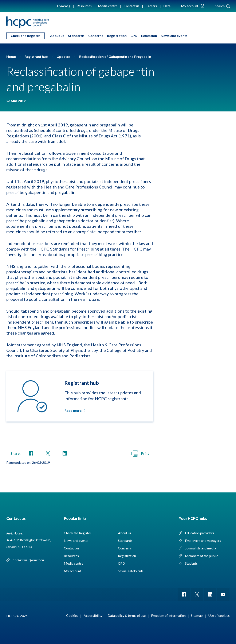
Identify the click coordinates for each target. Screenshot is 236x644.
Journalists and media (200, 548)
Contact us (131, 6)
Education (149, 36)
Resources (84, 6)
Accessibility (93, 615)
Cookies (72, 615)
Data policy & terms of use (127, 615)
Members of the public (202, 556)
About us (57, 36)
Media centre (108, 6)
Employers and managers (203, 540)
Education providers (200, 533)
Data (167, 6)
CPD (134, 36)
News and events (174, 36)
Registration (117, 36)
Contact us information (28, 560)
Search (222, 6)
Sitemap (197, 615)
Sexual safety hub (131, 571)
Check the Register (25, 36)
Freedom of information (168, 615)
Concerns (96, 36)
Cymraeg (64, 6)
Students (191, 563)
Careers (151, 6)
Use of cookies (219, 615)
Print (140, 453)
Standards (76, 36)
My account (193, 6)
